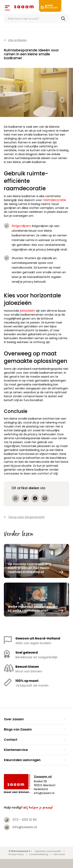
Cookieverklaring (39, 854)
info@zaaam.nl (25, 827)
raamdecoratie (54, 200)
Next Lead (59, 854)
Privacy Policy (16, 854)
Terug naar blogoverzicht (24, 517)
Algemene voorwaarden (48, 851)
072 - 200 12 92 (25, 820)
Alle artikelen (15, 40)
